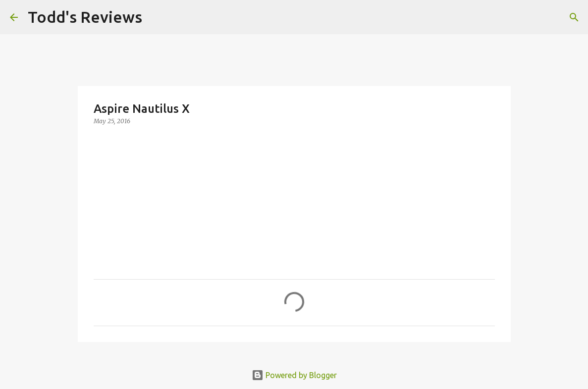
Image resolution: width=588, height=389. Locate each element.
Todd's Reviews (85, 17)
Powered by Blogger (294, 375)
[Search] (156, 17)
